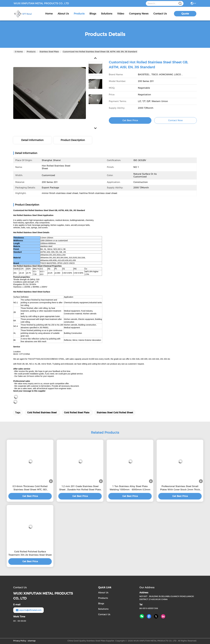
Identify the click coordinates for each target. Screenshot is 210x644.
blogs (93, 14)
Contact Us (104, 614)
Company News (139, 14)
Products (31, 52)
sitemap (32, 641)
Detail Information (32, 140)
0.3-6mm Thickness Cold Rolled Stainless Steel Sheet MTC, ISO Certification (30, 488)
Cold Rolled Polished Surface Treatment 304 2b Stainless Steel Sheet (30, 553)
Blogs (101, 604)
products (79, 14)
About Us (103, 593)
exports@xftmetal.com (28, 610)
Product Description (73, 140)
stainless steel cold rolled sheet (115, 413)
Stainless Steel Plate (49, 52)
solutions (107, 14)
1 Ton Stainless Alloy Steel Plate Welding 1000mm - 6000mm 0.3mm (130, 488)
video (121, 14)
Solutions (103, 609)
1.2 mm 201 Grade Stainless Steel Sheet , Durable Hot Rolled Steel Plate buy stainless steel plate (80, 488)
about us (63, 14)
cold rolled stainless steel (42, 413)
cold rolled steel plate (77, 413)
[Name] (180, 3)
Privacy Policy (20, 641)
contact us (160, 14)
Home (49, 14)
